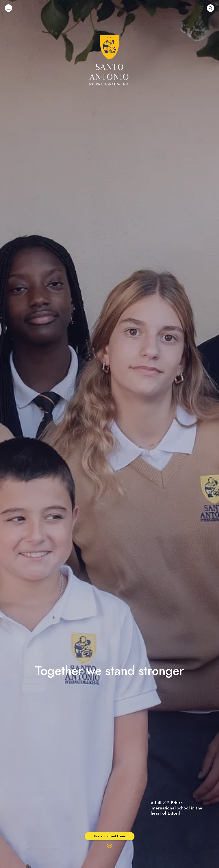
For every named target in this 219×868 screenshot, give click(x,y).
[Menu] (8, 8)
